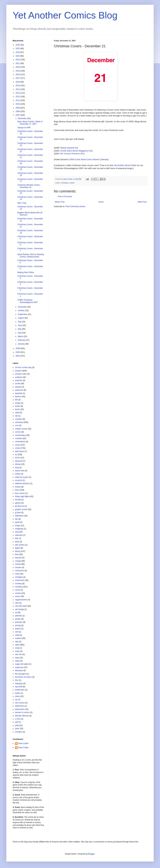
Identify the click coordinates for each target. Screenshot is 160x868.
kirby (17, 542)
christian (19, 419)
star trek (18, 654)
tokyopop (19, 683)
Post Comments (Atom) (75, 206)
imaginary (19, 529)
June (20, 325)
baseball (19, 393)
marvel (18, 564)
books (18, 406)
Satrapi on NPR (24, 128)
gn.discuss (20, 506)
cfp (16, 416)
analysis (18, 377)
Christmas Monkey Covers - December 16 (29, 186)
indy (17, 532)
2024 (18, 52)
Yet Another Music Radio (125, 165)
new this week (21, 606)
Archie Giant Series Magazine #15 (76, 151)
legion (18, 548)
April (20, 333)
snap (17, 648)
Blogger (91, 854)
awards (18, 387)
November (23, 307)
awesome (19, 390)
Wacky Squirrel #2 (69, 148)
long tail (18, 558)
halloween (19, 516)
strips (17, 661)
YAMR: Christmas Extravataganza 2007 (28, 301)
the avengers (21, 674)
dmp (17, 468)
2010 (18, 104)
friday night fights (22, 496)
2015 (18, 86)
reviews (18, 638)
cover (17, 445)
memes (18, 567)
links (17, 554)
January (22, 344)
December (23, 118)
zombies (19, 732)
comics (18, 432)
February (22, 340)
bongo (18, 403)
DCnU (18, 458)
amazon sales (21, 374)
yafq (17, 725)
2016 (18, 82)
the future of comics (23, 677)
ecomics (19, 480)
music (18, 596)
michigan (19, 577)
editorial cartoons (22, 483)
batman (18, 397)
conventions (20, 442)
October (22, 311)
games (18, 503)
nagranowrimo (21, 600)
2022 (18, 60)
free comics (20, 493)
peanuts (18, 616)
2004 (18, 356)
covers (72, 183)
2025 (18, 49)
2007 (18, 115)
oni (16, 613)
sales (17, 645)
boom (17, 409)
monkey (18, 584)
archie (18, 384)
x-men (18, 719)
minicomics (20, 580)
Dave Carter (23, 743)
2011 (18, 100)
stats (17, 658)
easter (18, 474)
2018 (18, 74)
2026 (18, 45)
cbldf (17, 413)
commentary (20, 435)
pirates (18, 619)
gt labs (18, 513)
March (21, 336)
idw (16, 519)
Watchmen (20, 706)
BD (16, 400)
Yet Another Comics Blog (65, 15)
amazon (18, 371)
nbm (17, 603)
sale (17, 642)
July (20, 322)
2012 (18, 97)
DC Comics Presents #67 (72, 154)
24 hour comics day (23, 367)
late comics (20, 545)
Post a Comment (65, 197)
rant (17, 632)
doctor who (20, 471)
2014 (18, 89)
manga (18, 561)
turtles (18, 693)
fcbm (17, 490)
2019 (18, 71)
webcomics (20, 709)
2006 (18, 348)
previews (19, 622)
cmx (17, 425)
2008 (18, 111)
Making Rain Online (26, 272)
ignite (17, 522)
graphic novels (21, 509)
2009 (18, 108)
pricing (18, 625)
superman (19, 667)
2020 (18, 67)
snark (17, 651)
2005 (18, 352)
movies (18, 593)
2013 (18, 93)
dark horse (20, 451)
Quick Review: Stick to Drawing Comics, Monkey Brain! (31, 255)
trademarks (20, 690)
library (18, 551)
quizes (18, 629)
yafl (17, 722)
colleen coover (21, 429)
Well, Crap (22, 203)
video (17, 696)
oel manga (19, 609)
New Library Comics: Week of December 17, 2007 (30, 123)
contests (19, 438)
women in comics (22, 712)
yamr (17, 729)
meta (17, 574)
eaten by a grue (22, 477)
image (18, 526)
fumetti (18, 500)
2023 (18, 56)
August (21, 318)
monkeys (19, 587)
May (20, 329)
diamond (19, 461)
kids (17, 538)
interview (19, 535)
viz (16, 700)
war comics (20, 703)
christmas (65, 183)
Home (101, 202)
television (19, 671)
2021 (18, 63)
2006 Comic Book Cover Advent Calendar (89, 159)
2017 (18, 78)
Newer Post (60, 202)
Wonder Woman (22, 716)
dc (16, 455)
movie (18, 590)
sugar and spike (22, 664)
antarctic (19, 380)
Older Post (142, 202)
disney (18, 464)
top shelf (19, 687)
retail (17, 635)
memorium (20, 571)
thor (17, 680)
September (23, 314)
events (18, 487)
